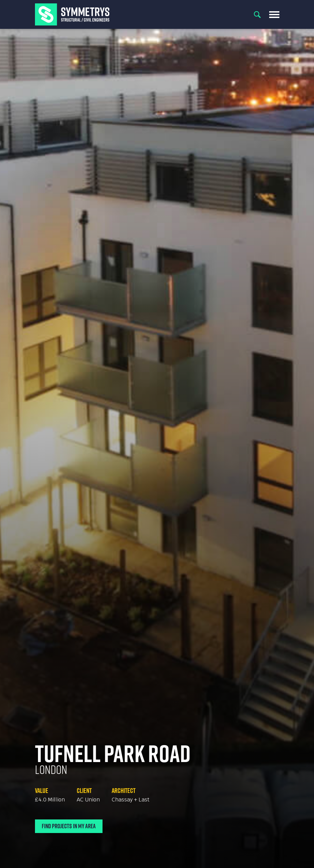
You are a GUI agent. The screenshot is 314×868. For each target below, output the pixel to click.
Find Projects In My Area (69, 826)
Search (257, 15)
